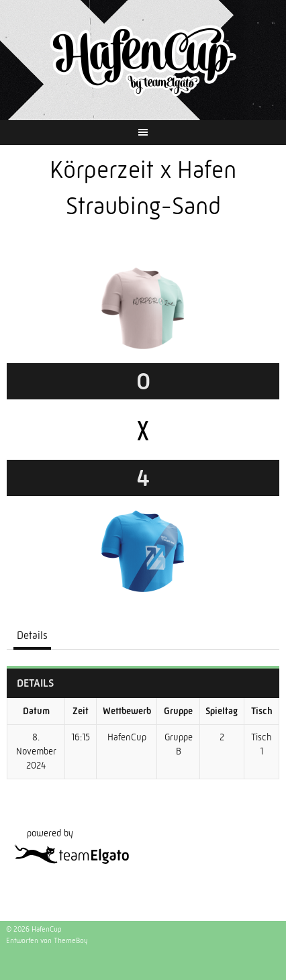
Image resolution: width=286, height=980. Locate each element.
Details (32, 635)
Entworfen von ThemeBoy (47, 941)
